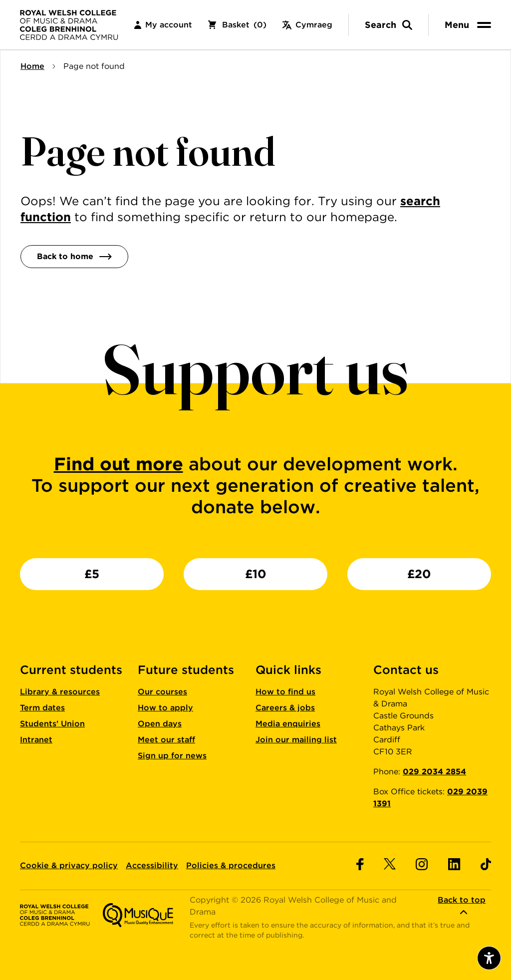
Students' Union (52, 724)
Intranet (36, 740)
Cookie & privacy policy (69, 865)
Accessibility (152, 865)
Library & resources (60, 692)
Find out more (119, 464)
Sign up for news (172, 756)
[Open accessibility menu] (489, 958)
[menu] (470, 25)
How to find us (285, 692)
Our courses (162, 692)
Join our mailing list (296, 740)
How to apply (165, 708)
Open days (160, 724)
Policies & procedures (231, 865)
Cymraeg (307, 25)
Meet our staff (166, 740)
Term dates (42, 708)
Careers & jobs (285, 708)
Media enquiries (288, 724)
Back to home (74, 256)
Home (32, 66)
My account (163, 25)
